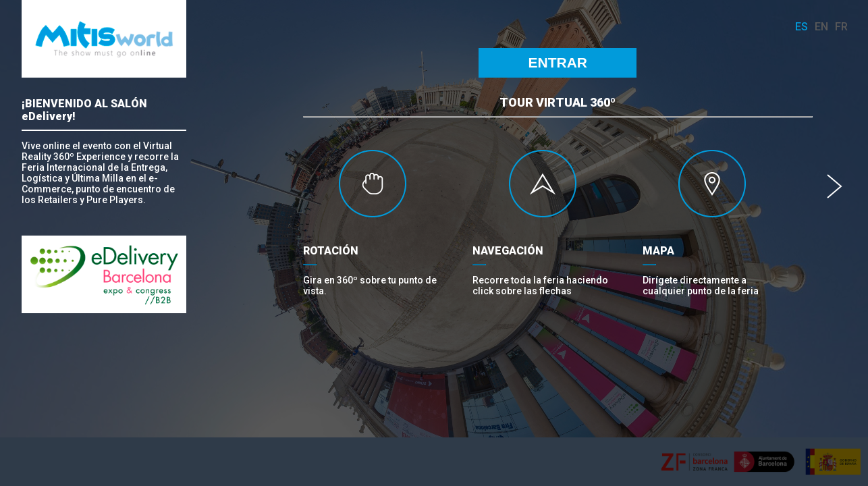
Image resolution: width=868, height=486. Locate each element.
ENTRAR (558, 62)
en (821, 27)
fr (841, 27)
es (802, 27)
